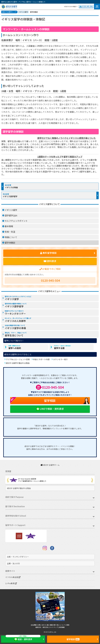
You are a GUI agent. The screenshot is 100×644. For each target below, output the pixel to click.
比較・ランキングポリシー (18, 557)
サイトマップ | (54, 627)
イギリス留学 (11, 210)
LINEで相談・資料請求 (50, 409)
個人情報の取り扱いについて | (57, 625)
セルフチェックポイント (16, 221)
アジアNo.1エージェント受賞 (18, 359)
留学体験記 (10, 243)
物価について (11, 237)
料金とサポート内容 (41, 359)
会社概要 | (34, 625)
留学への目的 (15, 347)
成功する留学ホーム (50, 465)
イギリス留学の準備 (15, 327)
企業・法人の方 (13, 563)
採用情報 (62, 627)
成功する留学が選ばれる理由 (18, 363)
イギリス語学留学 (10, 196)
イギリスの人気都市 (18, 320)
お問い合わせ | (42, 625)
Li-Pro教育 (11, 583)
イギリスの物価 (11, 187)
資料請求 (50, 261)
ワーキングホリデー (15, 312)
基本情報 (9, 226)
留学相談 (33, 401)
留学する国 (63, 347)
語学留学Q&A (11, 215)
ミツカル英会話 (13, 577)
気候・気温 (10, 232)
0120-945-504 (86, 6)
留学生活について (16, 334)
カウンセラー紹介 (60, 359)
